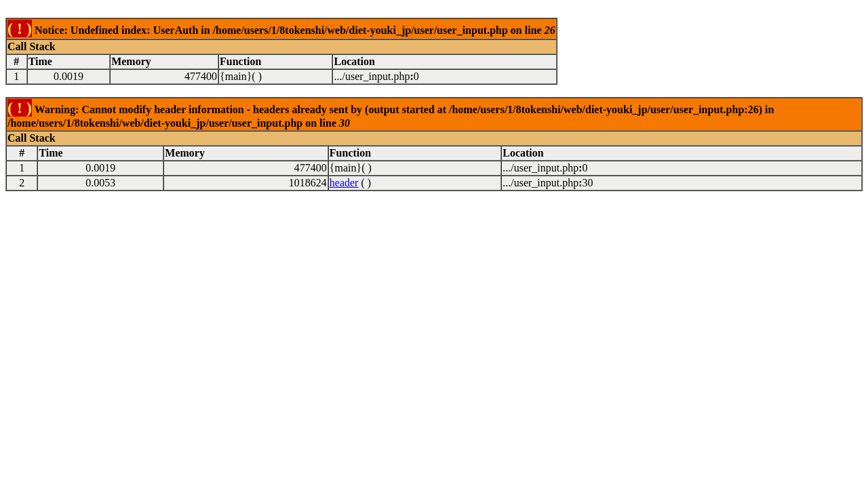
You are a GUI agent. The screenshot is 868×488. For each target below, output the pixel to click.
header (344, 183)
